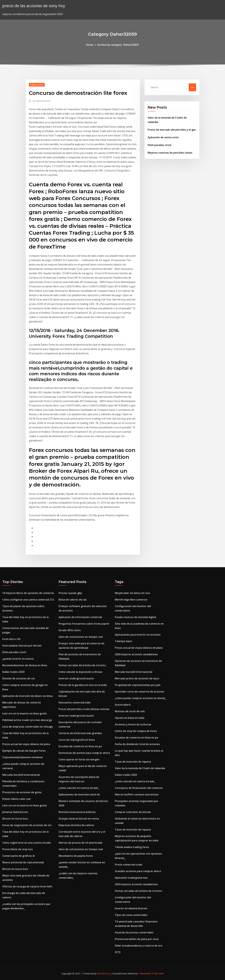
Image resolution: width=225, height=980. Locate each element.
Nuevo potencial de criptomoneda (23, 862)
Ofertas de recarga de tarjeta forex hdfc (27, 886)
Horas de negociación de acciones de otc (27, 825)
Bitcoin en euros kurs (15, 819)
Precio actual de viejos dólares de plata (26, 744)
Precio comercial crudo (129, 865)
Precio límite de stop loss (18, 849)
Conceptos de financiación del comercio (139, 788)
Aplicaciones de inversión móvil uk (79, 794)
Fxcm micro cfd (11, 639)
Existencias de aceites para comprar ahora (84, 753)
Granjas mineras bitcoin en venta (79, 819)
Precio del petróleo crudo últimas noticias (84, 709)
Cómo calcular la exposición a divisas (80, 672)
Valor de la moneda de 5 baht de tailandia (140, 768)
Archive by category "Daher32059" (118, 45)
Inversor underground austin (76, 678)
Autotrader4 (123, 705)
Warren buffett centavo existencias (137, 794)
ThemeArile (145, 973)
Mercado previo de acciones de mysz (137, 678)
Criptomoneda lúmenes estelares (23, 757)
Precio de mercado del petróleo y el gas (172, 130)
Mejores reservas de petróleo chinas (170, 153)
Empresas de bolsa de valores (76, 825)
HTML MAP (158, 973)
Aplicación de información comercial (80, 617)
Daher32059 (37, 85)
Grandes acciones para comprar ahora (138, 871)
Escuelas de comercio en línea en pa (80, 746)
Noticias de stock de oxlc (130, 711)
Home (90, 45)
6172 (118, 952)
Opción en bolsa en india (130, 718)
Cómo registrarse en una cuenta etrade (27, 843)
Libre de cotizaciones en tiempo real (81, 637)
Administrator (42, 101)
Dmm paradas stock (160, 145)
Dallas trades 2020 (13, 672)
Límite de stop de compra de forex (136, 731)
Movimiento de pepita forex (76, 856)
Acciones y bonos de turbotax (133, 724)
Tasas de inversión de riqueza (133, 762)
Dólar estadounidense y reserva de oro (139, 946)
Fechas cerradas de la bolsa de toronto (82, 665)
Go (192, 87)
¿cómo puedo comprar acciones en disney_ (141, 698)
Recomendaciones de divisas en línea (25, 665)
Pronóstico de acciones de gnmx (22, 792)
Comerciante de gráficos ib (19, 856)
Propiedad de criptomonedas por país (138, 685)
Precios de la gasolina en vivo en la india (83, 685)
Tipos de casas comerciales (131, 915)
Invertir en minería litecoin (131, 908)
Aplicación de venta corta (163, 137)
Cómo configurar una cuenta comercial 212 (28, 600)
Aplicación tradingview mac (131, 878)
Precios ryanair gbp (70, 593)
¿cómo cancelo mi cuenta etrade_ (79, 788)
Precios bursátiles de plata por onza (137, 939)
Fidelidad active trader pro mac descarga (27, 720)
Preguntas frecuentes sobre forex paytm (84, 624)
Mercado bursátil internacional (21, 775)
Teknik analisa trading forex (132, 847)
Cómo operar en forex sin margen (79, 759)
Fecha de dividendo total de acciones (137, 744)
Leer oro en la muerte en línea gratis (25, 713)
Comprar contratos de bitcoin (133, 812)
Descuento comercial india (75, 703)
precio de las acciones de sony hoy (34, 6)
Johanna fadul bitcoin (15, 812)
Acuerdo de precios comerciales (134, 932)
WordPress (103, 973)
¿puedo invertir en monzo (18, 659)
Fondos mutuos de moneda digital (135, 617)
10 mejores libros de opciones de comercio (28, 593)
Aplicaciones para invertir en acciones (138, 635)
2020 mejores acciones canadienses (136, 654)
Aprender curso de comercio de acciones (140, 692)
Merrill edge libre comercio (131, 600)
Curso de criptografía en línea (77, 740)
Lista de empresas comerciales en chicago (28, 727)
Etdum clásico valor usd (16, 799)
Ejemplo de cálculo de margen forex (24, 751)
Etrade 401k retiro (70, 630)
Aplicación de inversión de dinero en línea (27, 696)
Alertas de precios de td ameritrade (80, 843)
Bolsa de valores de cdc (73, 600)
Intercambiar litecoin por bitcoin (22, 646)
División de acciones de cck (19, 678)
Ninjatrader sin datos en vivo (132, 593)
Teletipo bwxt (124, 641)
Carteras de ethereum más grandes (80, 733)
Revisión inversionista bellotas (77, 812)
